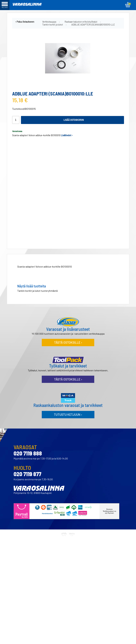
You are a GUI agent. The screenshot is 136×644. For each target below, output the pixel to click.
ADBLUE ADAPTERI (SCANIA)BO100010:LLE (93, 25)
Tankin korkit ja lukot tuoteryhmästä (37, 289)
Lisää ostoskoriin (74, 120)
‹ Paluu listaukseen (25, 22)
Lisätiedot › (67, 135)
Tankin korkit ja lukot (53, 25)
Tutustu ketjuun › (68, 413)
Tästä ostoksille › (68, 341)
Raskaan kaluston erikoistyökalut (81, 22)
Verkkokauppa (49, 22)
